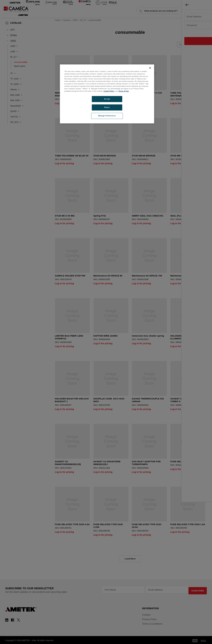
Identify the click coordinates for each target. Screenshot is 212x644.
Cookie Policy (109, 91)
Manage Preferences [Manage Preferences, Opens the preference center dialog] (107, 116)
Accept (107, 99)
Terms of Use (124, 91)
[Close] (150, 68)
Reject (107, 107)
